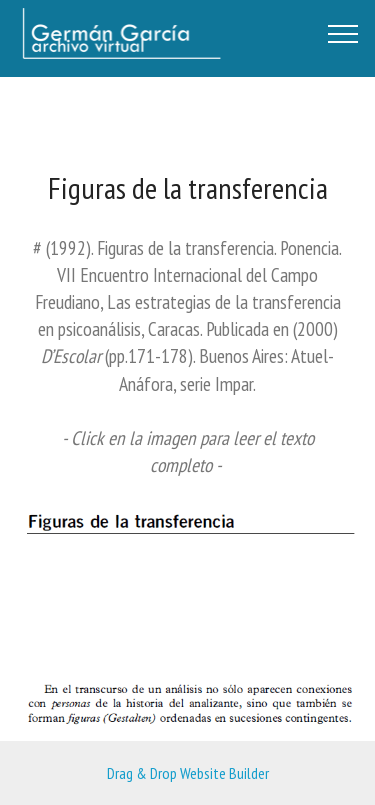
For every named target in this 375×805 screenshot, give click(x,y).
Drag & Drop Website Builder (188, 773)
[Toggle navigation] (343, 33)
